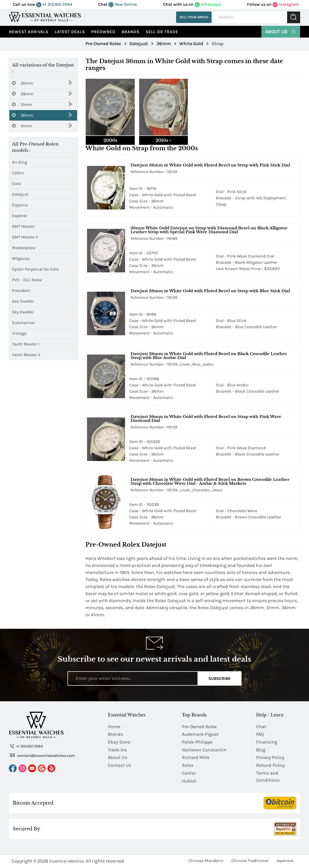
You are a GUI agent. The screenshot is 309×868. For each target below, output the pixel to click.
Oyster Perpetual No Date (35, 269)
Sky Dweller (23, 312)
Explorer (20, 216)
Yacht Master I (26, 344)
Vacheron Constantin (204, 750)
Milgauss (21, 258)
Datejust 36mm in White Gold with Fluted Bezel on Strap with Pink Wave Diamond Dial (206, 418)
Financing (267, 742)
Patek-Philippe (197, 742)
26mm (23, 83)
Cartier (189, 774)
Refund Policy (270, 766)
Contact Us (120, 766)
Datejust (20, 194)
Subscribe (220, 678)
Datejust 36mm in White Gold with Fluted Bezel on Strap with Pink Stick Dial (210, 165)
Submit (294, 17)
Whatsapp (208, 4)
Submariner (23, 323)
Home (114, 727)
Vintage (19, 333)
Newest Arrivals (29, 32)
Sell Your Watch (194, 17)
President (21, 291)
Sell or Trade (162, 32)
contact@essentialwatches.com (42, 755)
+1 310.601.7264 (54, 4)
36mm (23, 115)
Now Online (123, 4)
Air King (20, 162)
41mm (22, 126)
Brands (131, 32)
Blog (261, 750)
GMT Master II (25, 237)
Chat (261, 727)
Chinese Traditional (250, 861)
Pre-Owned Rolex (200, 727)
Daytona (20, 205)
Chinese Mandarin (206, 861)
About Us (281, 31)
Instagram (286, 4)
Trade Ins (118, 750)
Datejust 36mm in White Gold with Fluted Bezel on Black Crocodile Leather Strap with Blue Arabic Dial (209, 356)
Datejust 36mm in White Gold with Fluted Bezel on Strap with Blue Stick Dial (210, 291)
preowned (103, 32)
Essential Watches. (67, 862)
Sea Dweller (23, 301)
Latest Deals (70, 32)
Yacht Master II (26, 355)
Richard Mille (196, 758)
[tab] (110, 112)
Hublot (189, 781)
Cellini (18, 173)
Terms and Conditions (268, 777)
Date (16, 184)
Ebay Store (119, 742)
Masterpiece (24, 248)
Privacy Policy (270, 758)
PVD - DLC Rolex (27, 280)
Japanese (285, 861)
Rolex (188, 766)
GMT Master (23, 226)
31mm (22, 105)
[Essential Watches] (45, 17)
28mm (23, 94)
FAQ (260, 734)
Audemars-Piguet (200, 734)
